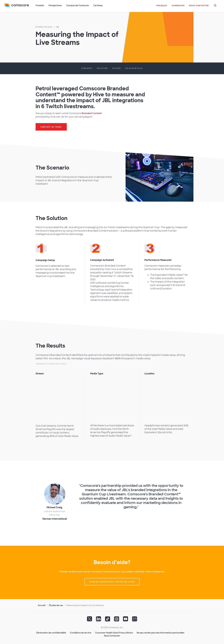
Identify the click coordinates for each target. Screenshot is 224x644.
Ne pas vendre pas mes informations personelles (160, 633)
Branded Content (92, 113)
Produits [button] (40, 5)
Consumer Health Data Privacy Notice (114, 633)
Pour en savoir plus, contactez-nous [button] (112, 582)
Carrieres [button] (98, 5)
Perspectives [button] (55, 5)
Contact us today (51, 127)
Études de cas (56, 605)
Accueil (42, 605)
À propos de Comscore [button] (77, 5)
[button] (162, 7)
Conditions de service (81, 633)
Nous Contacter (112, 636)
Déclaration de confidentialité (51, 633)
